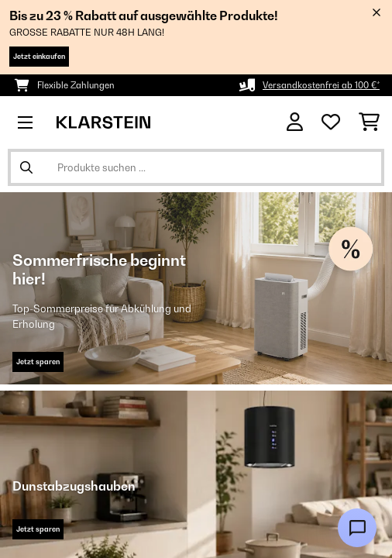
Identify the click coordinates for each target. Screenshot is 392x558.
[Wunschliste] (331, 122)
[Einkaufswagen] (369, 122)
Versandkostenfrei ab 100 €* (321, 85)
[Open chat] (357, 528)
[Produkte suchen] (196, 167)
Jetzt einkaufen (39, 56)
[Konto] (295, 122)
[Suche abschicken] (26, 167)
